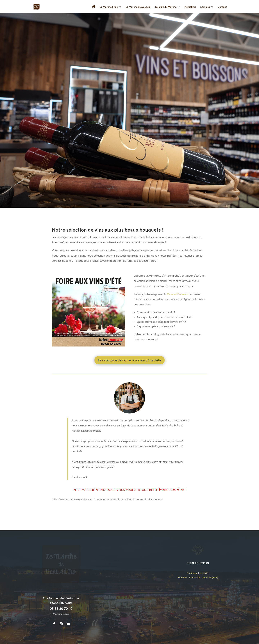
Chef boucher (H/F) (198, 573)
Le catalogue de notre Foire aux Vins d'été (129, 360)
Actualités (190, 7)
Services (205, 7)
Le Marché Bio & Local (138, 7)
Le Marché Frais (109, 7)
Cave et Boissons (178, 294)
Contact (222, 7)
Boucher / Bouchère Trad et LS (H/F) (198, 577)
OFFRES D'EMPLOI (198, 563)
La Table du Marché (166, 7)
